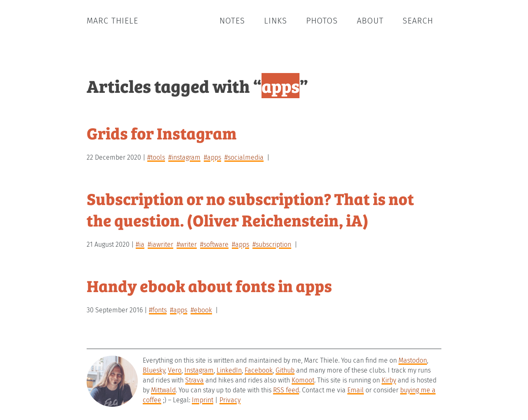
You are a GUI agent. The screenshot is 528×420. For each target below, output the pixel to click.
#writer (187, 244)
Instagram (199, 370)
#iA (140, 244)
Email (356, 390)
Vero (175, 370)
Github (285, 370)
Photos (322, 21)
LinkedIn (229, 370)
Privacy (230, 400)
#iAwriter (160, 244)
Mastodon (413, 360)
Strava (194, 380)
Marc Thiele (112, 21)
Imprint (203, 400)
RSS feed (286, 390)
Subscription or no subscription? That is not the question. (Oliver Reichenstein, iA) (250, 209)
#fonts (158, 310)
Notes (232, 21)
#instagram (184, 157)
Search (418, 21)
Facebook (259, 370)
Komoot (303, 380)
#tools (156, 157)
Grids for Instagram (161, 133)
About (370, 21)
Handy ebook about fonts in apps (209, 285)
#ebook (201, 310)
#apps (212, 157)
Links (276, 21)
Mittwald (163, 390)
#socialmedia (244, 157)
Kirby (389, 380)
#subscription (272, 244)
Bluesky (154, 370)
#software (214, 244)
